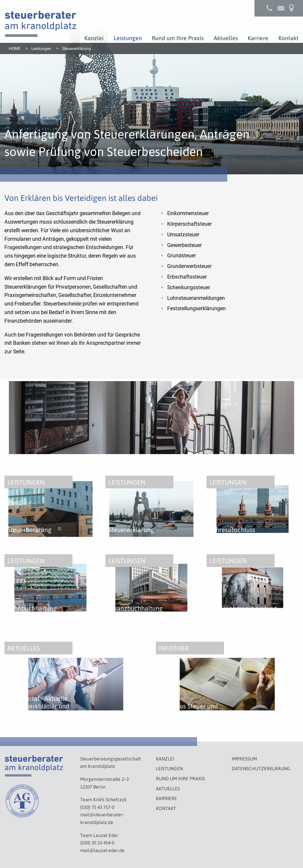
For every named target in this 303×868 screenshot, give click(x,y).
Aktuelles (168, 788)
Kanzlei (165, 759)
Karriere (166, 798)
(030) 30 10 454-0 (97, 842)
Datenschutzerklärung (261, 768)
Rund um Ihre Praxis (180, 778)
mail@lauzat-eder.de (102, 850)
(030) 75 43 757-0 (97, 807)
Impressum (244, 759)
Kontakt (166, 808)
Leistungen (169, 768)
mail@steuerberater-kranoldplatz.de (102, 818)
